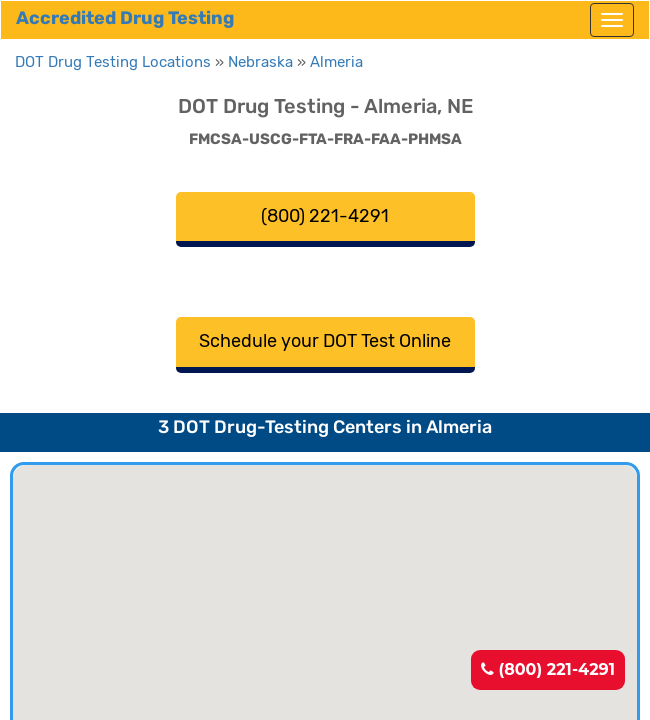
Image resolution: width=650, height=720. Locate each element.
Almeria (336, 62)
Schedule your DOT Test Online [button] (325, 341)
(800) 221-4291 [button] (325, 216)
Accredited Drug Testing (125, 18)
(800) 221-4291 (548, 669)
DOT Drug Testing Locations (113, 62)
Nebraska (260, 62)
